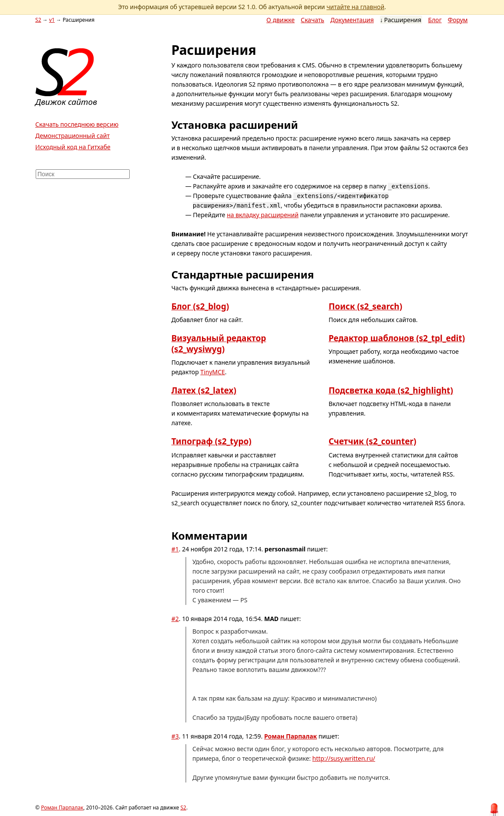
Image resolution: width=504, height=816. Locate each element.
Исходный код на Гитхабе (73, 147)
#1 (175, 549)
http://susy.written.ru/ (344, 758)
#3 (175, 736)
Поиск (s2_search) (365, 306)
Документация (352, 20)
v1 (52, 20)
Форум (458, 20)
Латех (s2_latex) (204, 390)
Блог (435, 20)
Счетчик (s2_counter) (372, 441)
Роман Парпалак (291, 736)
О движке (281, 20)
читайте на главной (355, 7)
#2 (175, 619)
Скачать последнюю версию (77, 124)
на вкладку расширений (263, 215)
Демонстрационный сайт (72, 136)
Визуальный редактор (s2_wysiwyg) (219, 344)
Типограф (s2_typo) (212, 441)
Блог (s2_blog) (200, 306)
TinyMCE (213, 372)
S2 (38, 20)
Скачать (312, 20)
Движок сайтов (66, 102)
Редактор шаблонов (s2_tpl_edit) (397, 338)
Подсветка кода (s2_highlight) (391, 390)
